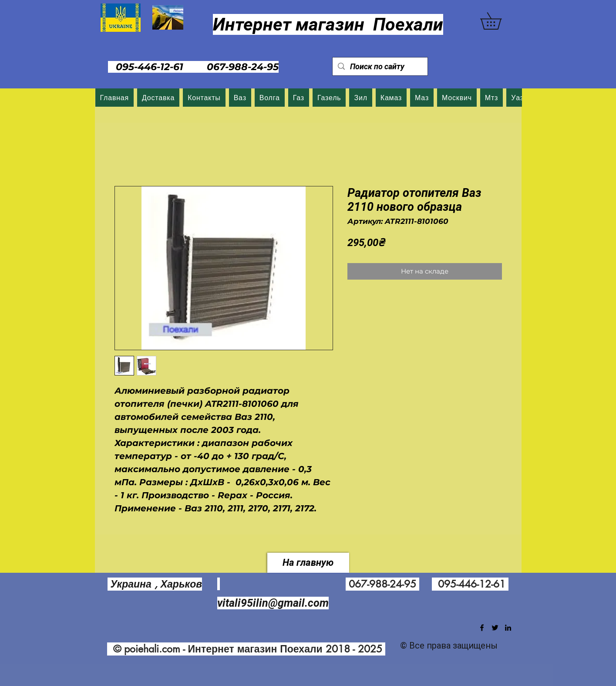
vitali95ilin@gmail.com (273, 603)
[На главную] (308, 563)
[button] (499, 21)
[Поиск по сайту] (380, 66)
